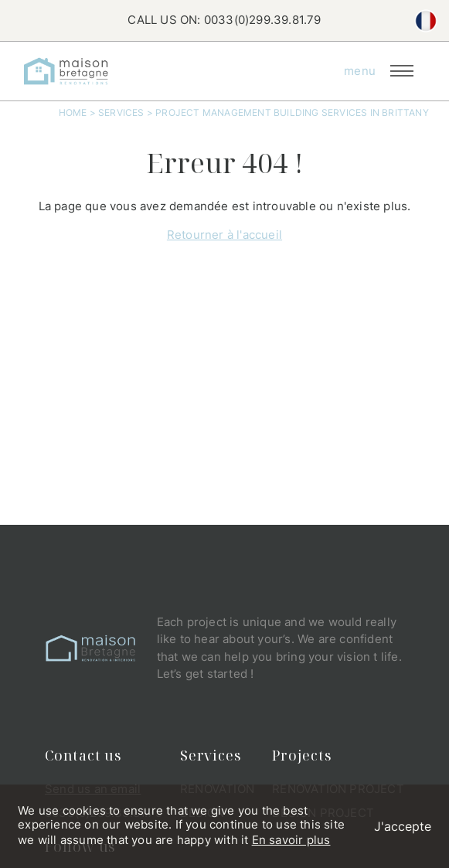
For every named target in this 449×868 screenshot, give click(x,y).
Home (73, 112)
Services (121, 112)
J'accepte (403, 826)
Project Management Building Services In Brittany (292, 112)
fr (426, 21)
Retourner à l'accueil (224, 235)
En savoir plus (291, 840)
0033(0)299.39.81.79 (263, 20)
